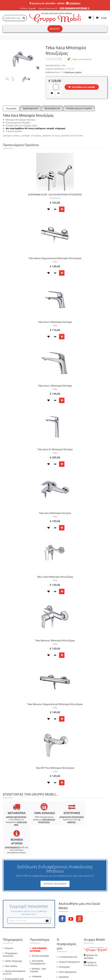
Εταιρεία (9, 921)
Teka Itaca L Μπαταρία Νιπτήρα (55, 386)
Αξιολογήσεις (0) (52, 108)
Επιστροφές (64, 940)
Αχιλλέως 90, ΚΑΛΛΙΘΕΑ (91, 930)
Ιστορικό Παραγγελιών (69, 935)
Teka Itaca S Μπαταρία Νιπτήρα (55, 322)
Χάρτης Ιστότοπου (40, 960)
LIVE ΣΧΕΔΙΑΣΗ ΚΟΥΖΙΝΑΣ (38, 923)
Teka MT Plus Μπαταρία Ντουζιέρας (55, 768)
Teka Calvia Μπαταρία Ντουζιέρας (55, 577)
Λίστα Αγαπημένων (68, 945)
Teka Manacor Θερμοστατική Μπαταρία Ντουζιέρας (55, 704)
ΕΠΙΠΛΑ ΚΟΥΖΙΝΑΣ (40, 929)
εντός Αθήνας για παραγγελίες (16, 821)
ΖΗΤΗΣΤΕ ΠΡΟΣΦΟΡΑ (55, 857)
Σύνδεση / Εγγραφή (28, 8)
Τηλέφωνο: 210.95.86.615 (90, 937)
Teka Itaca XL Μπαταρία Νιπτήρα (55, 449)
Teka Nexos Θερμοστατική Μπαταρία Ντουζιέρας (55, 258)
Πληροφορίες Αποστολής (10, 928)
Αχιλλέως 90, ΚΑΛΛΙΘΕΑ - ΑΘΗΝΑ (48, 3)
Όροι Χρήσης (11, 939)
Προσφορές (37, 955)
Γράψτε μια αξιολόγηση (79, 59)
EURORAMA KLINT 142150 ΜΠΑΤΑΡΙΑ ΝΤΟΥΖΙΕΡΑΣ (55, 195)
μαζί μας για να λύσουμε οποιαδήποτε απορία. (94, 823)
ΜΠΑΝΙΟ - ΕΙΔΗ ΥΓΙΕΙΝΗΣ (38, 943)
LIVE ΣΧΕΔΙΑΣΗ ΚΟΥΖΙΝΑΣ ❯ (75, 8)
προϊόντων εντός (68, 820)
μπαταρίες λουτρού (51, 136)
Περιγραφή (11, 108)
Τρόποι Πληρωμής (13, 934)
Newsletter (64, 950)
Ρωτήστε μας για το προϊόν (79, 108)
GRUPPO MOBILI (9, 971)
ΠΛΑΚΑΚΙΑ (37, 950)
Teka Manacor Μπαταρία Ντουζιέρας (55, 640)
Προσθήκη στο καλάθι (82, 87)
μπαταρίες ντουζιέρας (31, 136)
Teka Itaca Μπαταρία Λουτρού (55, 513)
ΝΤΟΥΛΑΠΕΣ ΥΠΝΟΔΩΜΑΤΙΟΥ (38, 936)
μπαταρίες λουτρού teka (72, 136)
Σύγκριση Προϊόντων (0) (48, 8)
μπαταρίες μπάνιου (12, 136)
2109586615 (75, 3)
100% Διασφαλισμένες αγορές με (42, 820)
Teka (63, 65)
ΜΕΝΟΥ (55, 29)
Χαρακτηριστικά (30, 108)
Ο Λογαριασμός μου (68, 930)
